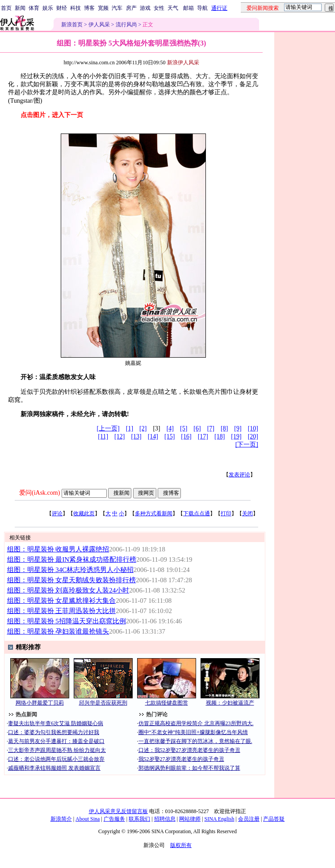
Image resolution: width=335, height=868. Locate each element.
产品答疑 (274, 819)
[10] (253, 428)
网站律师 (190, 819)
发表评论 (239, 475)
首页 (6, 8)
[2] (143, 428)
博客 (89, 8)
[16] (186, 436)
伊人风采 (99, 25)
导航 (202, 8)
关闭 (247, 513)
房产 (131, 8)
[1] (130, 428)
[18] (220, 436)
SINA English (219, 819)
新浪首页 (72, 25)
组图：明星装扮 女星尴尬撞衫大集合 (62, 601)
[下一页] (247, 444)
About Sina (88, 819)
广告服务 (114, 819)
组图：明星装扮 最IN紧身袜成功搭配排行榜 (72, 559)
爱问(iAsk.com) (40, 493)
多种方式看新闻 (154, 513)
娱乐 (48, 8)
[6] (197, 428)
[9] (238, 428)
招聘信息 (165, 819)
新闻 (20, 8)
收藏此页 (84, 513)
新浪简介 (61, 819)
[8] (224, 428)
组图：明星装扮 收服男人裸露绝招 (58, 549)
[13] (136, 436)
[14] (153, 436)
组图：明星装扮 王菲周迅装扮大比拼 (62, 611)
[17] (203, 436)
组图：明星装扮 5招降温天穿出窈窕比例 (67, 621)
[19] (236, 436)
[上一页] (108, 428)
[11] (103, 436)
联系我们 (139, 819)
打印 (226, 513)
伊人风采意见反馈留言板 (118, 811)
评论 (57, 513)
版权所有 (181, 845)
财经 (62, 8)
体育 (34, 8)
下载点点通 (197, 513)
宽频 (103, 8)
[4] (170, 428)
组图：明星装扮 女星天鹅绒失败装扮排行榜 (72, 580)
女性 (159, 8)
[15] (170, 436)
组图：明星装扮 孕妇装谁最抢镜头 (58, 631)
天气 (173, 8)
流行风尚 (126, 25)
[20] (253, 436)
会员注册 (249, 819)
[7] (211, 428)
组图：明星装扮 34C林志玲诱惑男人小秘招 (71, 570)
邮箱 (188, 8)
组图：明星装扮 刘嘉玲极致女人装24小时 (68, 590)
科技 (75, 8)
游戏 (145, 8)
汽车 (117, 8)
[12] (119, 436)
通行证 (219, 8)
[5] (184, 428)
